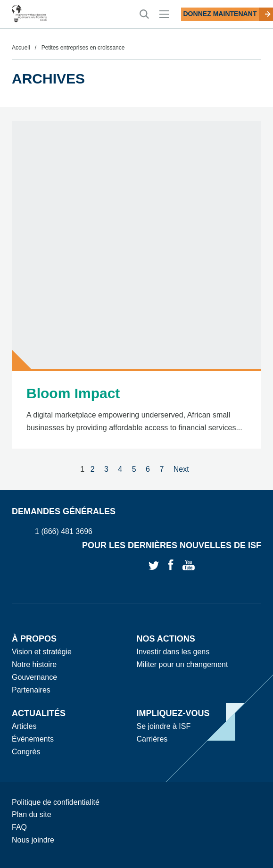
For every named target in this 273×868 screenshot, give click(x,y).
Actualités (39, 713)
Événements (33, 739)
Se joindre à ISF (164, 726)
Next (181, 469)
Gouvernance (34, 677)
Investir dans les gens (173, 652)
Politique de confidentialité (56, 802)
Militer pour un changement (182, 664)
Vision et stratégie (42, 652)
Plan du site (32, 814)
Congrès (26, 752)
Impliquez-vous (173, 713)
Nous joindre (33, 840)
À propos (34, 639)
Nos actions (166, 639)
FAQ (19, 827)
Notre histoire (34, 664)
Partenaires (31, 690)
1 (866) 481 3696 (64, 532)
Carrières (152, 739)
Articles (24, 726)
